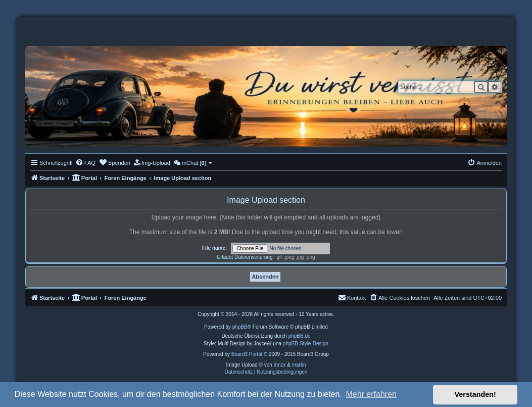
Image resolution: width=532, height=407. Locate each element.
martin (299, 365)
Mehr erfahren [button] (371, 394)
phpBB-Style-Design (306, 344)
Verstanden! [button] (475, 394)
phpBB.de (300, 336)
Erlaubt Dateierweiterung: (245, 257)
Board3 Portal (247, 354)
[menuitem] (85, 163)
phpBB (240, 327)
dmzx (280, 365)
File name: (214, 248)
